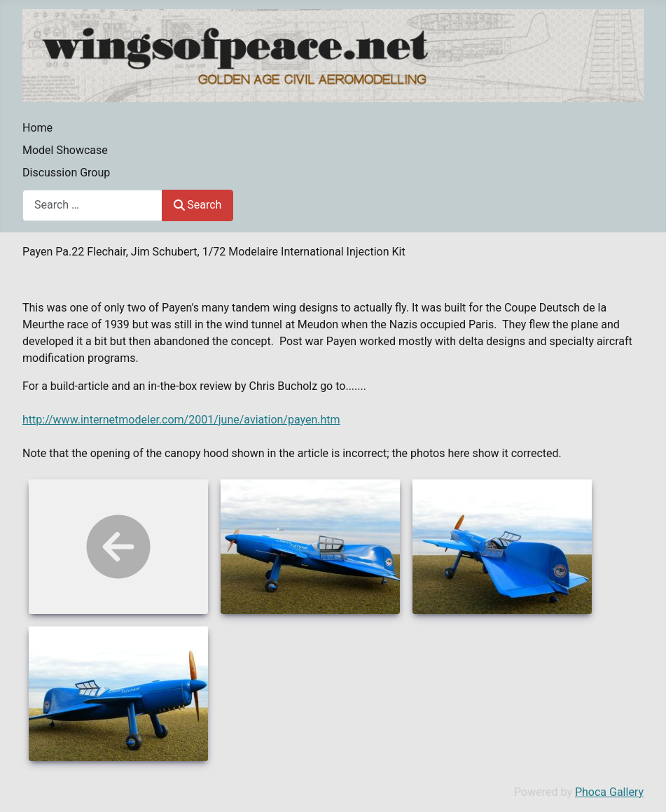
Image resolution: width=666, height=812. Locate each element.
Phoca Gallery (609, 792)
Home (37, 128)
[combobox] (92, 205)
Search (197, 205)
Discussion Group (66, 173)
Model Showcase (65, 150)
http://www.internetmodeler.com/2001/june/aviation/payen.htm (181, 420)
